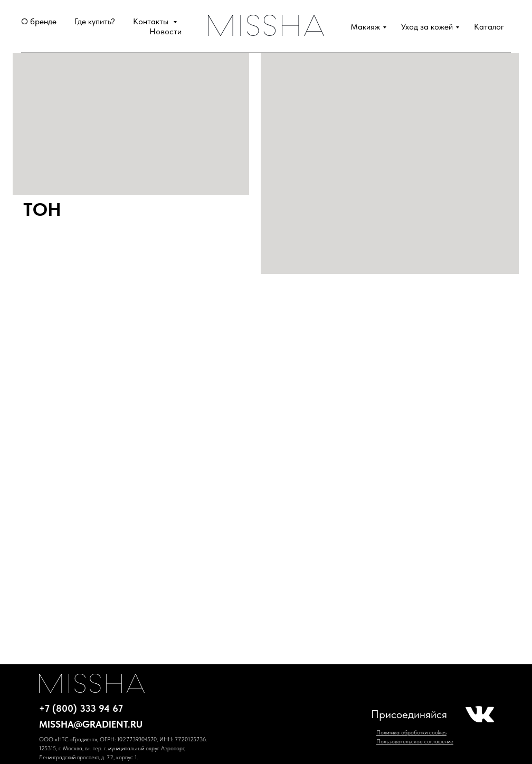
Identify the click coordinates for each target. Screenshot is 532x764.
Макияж (365, 27)
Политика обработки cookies (411, 733)
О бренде (39, 21)
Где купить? (95, 21)
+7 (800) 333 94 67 (81, 708)
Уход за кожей (427, 27)
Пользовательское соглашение (415, 742)
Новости (165, 31)
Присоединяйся (409, 714)
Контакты (152, 21)
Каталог (489, 27)
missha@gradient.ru (91, 724)
